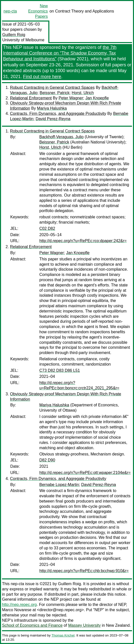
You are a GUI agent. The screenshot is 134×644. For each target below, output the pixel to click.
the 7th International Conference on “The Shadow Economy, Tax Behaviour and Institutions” (60, 53)
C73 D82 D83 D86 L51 (60, 370)
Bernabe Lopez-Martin (59, 485)
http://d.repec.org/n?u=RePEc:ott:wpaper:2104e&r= (85, 473)
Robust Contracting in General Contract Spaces (52, 88)
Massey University (84, 625)
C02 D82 (47, 228)
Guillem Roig (14, 35)
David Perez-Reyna (53, 119)
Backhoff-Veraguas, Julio (61, 137)
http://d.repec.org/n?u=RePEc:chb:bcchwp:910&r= (84, 571)
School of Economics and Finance (32, 625)
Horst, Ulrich (83, 93)
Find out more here (42, 77)
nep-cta (10, 11)
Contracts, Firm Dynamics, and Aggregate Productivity (58, 114)
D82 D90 (47, 460)
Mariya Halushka (52, 108)
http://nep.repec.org (19, 605)
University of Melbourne (23, 40)
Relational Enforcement (31, 98)
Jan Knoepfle (97, 98)
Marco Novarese (17, 610)
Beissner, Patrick (54, 93)
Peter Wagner (71, 98)
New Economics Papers (38, 11)
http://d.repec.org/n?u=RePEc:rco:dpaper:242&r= (83, 241)
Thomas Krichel (63, 635)
